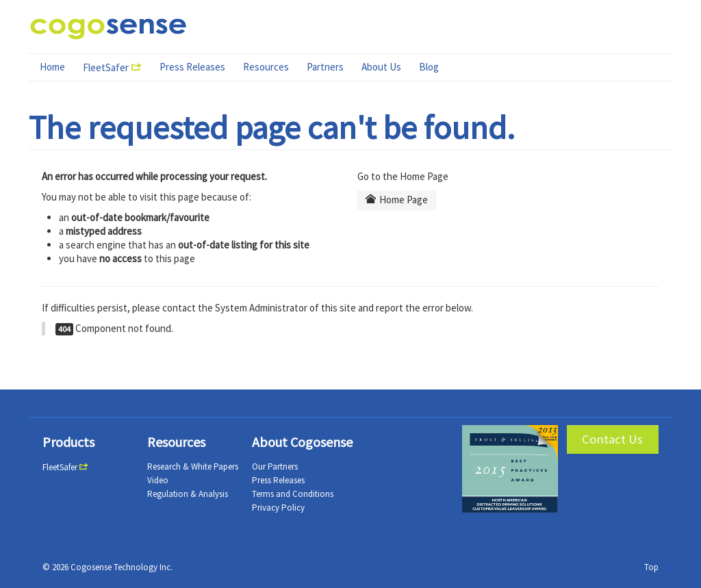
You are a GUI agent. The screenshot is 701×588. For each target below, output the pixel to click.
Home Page (397, 200)
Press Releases (192, 67)
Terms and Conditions (293, 494)
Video (158, 480)
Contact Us (612, 439)
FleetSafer (106, 67)
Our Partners (275, 466)
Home (52, 67)
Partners (325, 67)
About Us (381, 67)
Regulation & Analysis (188, 494)
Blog (429, 67)
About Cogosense (302, 442)
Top (651, 567)
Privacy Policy (278, 508)
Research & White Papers (193, 466)
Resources (266, 67)
